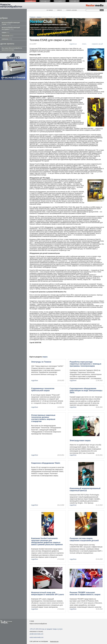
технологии (7, 36)
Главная (32, 17)
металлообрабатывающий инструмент (11, 28)
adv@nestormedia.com (36, 634)
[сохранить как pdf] (96, 44)
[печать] (83, 44)
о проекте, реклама (71, 10)
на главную (50, 10)
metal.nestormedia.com (37, 637)
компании (7, 39)
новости (59, 10)
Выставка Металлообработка (12, 49)
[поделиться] (72, 44)
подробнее (35, 381)
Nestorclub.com (54, 641)
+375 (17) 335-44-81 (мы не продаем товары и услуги (46, 629)
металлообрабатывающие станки (11, 23)
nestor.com (30, 1)
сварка (6, 32)
